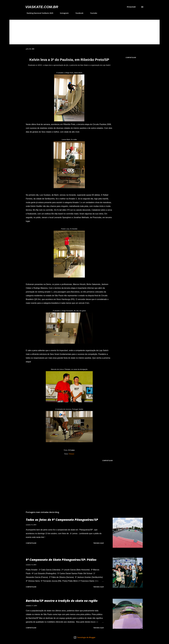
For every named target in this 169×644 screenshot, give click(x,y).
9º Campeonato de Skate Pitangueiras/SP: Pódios (61, 560)
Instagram (63, 13)
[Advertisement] (65, 482)
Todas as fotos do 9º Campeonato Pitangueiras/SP (62, 520)
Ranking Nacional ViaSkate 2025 (39, 13)
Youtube (92, 13)
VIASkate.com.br (42, 7)
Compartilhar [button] (131, 58)
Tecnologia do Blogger (84, 637)
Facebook (78, 13)
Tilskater (71, 454)
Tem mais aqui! (98, 543)
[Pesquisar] (131, 7)
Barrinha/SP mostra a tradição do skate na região (62, 601)
